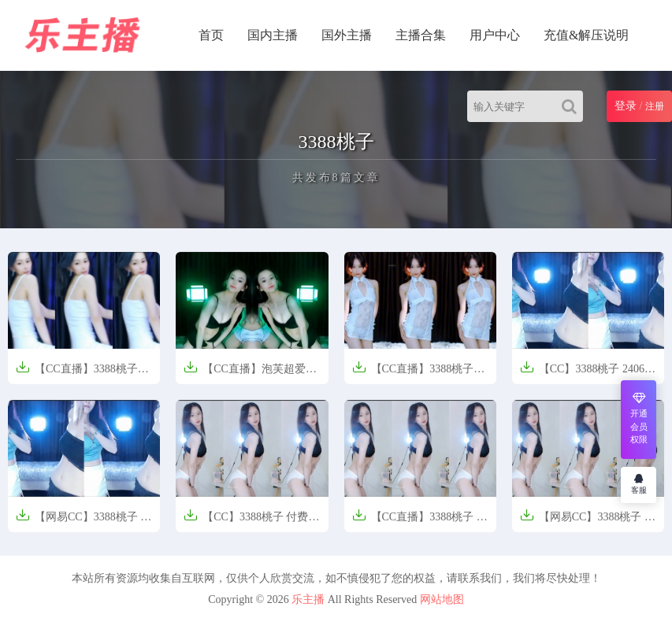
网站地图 (442, 599)
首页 (211, 35)
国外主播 (347, 35)
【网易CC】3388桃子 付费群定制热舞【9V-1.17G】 (588, 522)
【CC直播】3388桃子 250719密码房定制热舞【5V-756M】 (77, 374)
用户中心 (495, 35)
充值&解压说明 (586, 35)
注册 (655, 106)
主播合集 (421, 35)
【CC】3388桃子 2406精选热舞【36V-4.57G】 (588, 374)
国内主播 (273, 35)
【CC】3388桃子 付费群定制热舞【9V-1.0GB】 (251, 522)
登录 (626, 106)
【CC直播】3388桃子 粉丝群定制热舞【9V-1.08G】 (420, 522)
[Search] (572, 106)
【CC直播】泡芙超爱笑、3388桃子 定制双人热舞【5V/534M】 (251, 374)
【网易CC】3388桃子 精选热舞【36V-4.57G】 (84, 522)
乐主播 (308, 599)
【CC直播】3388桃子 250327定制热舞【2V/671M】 (413, 374)
